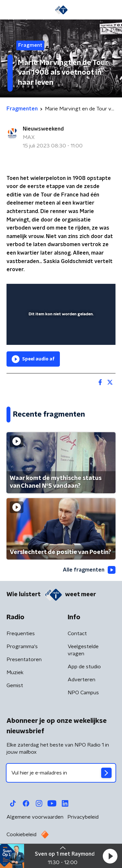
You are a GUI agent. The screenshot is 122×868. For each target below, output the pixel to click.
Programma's (22, 647)
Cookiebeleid (21, 835)
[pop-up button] (80, 293)
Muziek (15, 673)
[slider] (60, 333)
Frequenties (21, 634)
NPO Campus (83, 693)
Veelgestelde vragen (83, 650)
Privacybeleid (83, 817)
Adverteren (81, 680)
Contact (77, 634)
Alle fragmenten (89, 570)
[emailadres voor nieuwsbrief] (61, 773)
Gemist (15, 686)
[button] (110, 856)
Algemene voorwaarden (35, 817)
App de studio (84, 667)
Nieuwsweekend (43, 129)
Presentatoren (24, 660)
